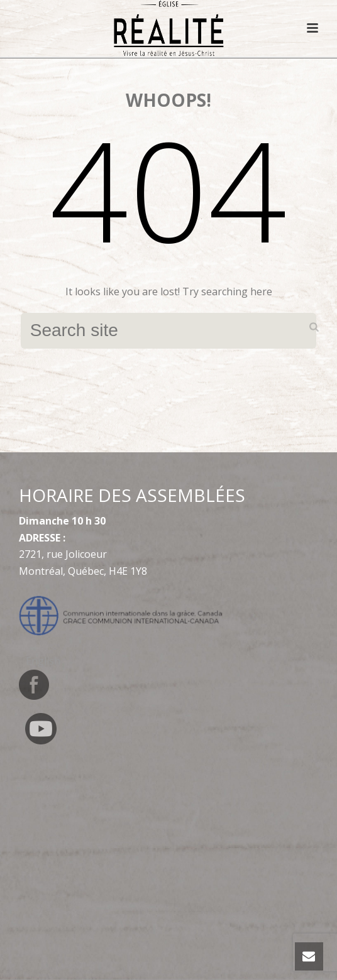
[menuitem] (43, 661)
